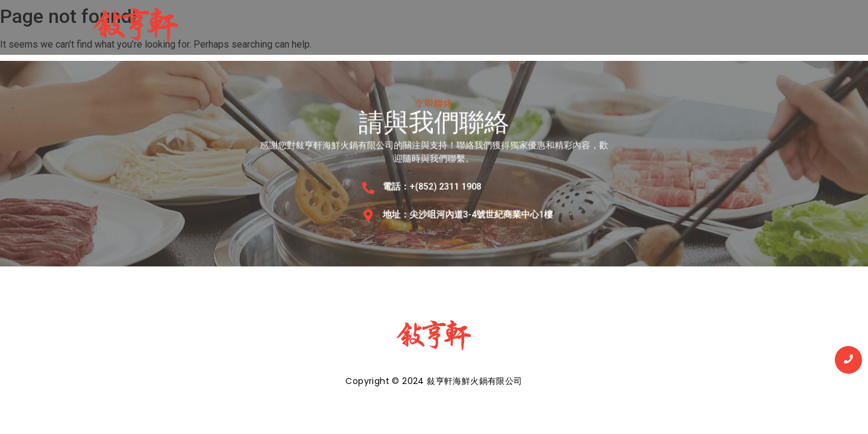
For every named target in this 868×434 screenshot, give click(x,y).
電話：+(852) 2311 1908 (432, 186)
